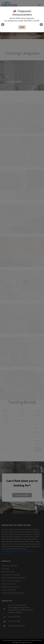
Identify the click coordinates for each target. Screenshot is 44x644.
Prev (3, 25)
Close (22, 27)
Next (41, 25)
